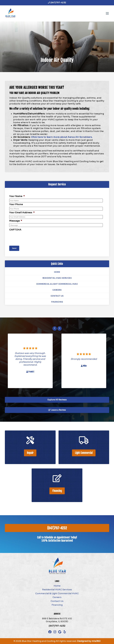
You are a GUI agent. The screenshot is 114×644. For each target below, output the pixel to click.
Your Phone (16, 204)
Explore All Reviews (57, 400)
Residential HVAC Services (57, 278)
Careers (57, 290)
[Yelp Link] (65, 632)
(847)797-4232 (57, 3)
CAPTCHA (15, 230)
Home (57, 272)
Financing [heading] (57, 491)
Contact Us (57, 296)
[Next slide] (59, 328)
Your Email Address (22, 213)
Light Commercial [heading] (84, 453)
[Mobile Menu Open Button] (107, 13)
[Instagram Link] (55, 632)
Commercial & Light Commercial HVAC (57, 284)
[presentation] (28, 237)
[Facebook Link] (50, 632)
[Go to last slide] (55, 328)
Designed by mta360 (89, 641)
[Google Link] (60, 632)
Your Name (17, 196)
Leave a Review (57, 410)
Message (16, 221)
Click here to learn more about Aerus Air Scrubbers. (62, 137)
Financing (57, 302)
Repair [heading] (30, 453)
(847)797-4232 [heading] (57, 528)
